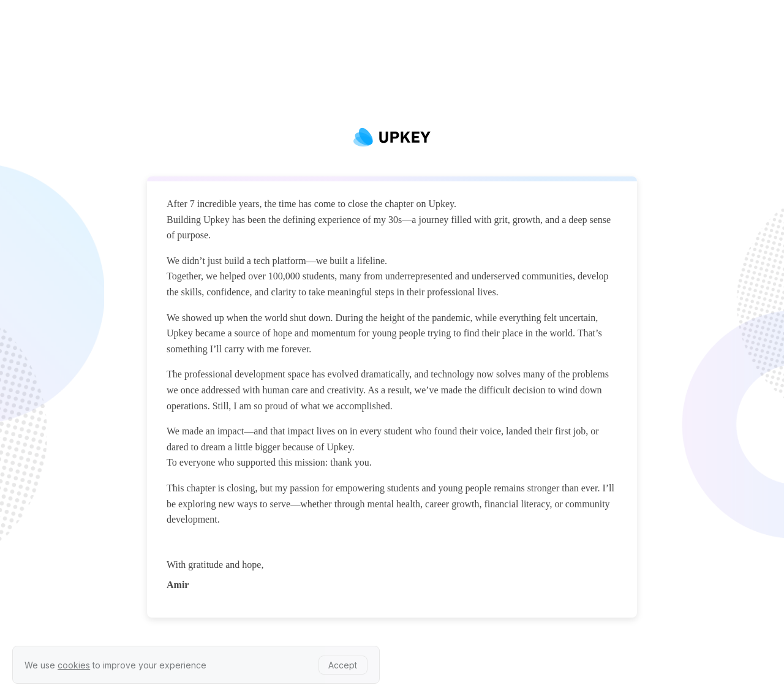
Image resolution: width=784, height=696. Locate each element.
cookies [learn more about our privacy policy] (74, 665)
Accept (343, 665)
